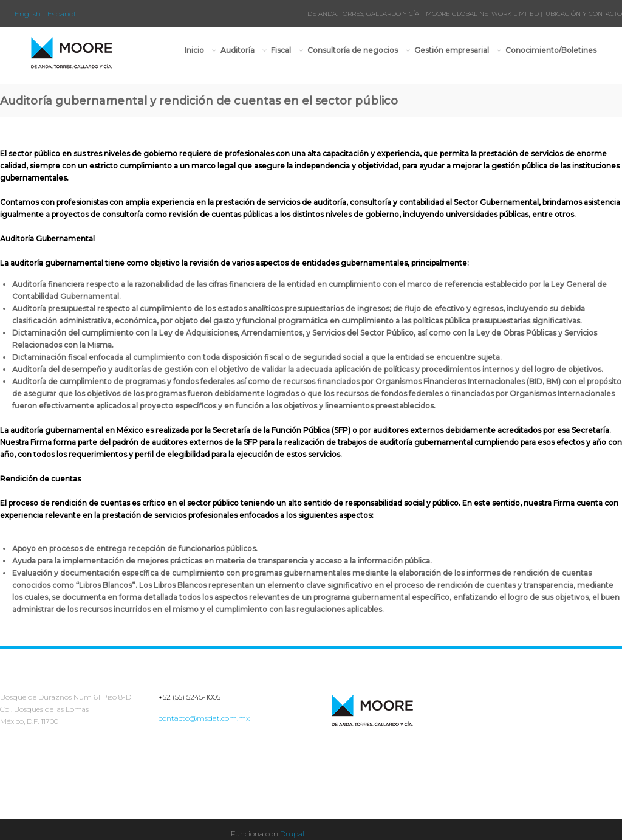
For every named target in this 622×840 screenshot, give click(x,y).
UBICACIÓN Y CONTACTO (584, 14)
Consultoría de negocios (353, 50)
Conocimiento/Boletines (551, 50)
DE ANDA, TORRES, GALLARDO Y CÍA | (365, 14)
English (28, 14)
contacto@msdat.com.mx (204, 718)
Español (61, 14)
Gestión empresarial (452, 50)
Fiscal (281, 50)
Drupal (292, 834)
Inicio (194, 50)
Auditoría (238, 50)
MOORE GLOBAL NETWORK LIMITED (482, 14)
